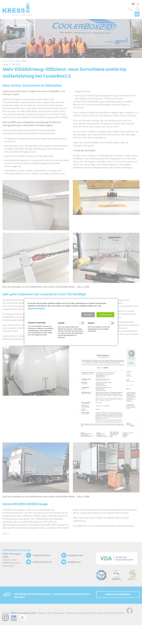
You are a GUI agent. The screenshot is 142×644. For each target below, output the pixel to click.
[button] (88, 315)
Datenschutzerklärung (36, 308)
